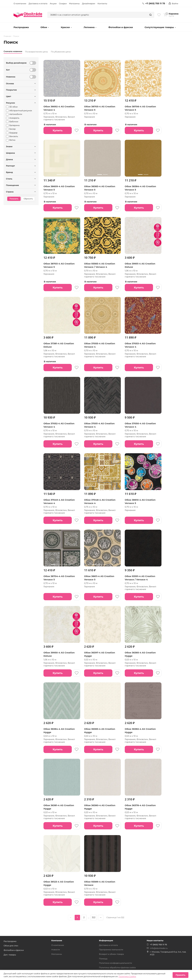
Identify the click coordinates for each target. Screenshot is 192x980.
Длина (9, 159)
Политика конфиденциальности (115, 963)
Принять (180, 975)
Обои (45, 27)
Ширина (10, 153)
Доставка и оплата (38, 3)
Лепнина (90, 27)
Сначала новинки (13, 51)
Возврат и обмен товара (111, 954)
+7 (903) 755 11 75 (154, 3)
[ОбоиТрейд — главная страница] (28, 15)
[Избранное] (159, 15)
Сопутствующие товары (160, 27)
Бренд (9, 172)
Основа (10, 83)
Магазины (74, 3)
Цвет (9, 96)
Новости (56, 950)
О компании (20, 3)
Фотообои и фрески (121, 27)
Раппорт (10, 166)
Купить (58, 130)
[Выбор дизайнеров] (33, 63)
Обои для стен (11, 946)
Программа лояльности (111, 950)
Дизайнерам (89, 3)
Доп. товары (10, 955)
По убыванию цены (61, 52)
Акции (53, 3)
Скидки (63, 3)
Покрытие (11, 90)
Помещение (12, 185)
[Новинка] (33, 77)
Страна (10, 192)
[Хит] (33, 70)
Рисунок (10, 103)
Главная (7, 36)
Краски (66, 27)
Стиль (9, 179)
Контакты (102, 3)
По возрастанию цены (36, 52)
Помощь (103, 959)
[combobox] (97, 15)
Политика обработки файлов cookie (117, 967)
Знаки (9, 146)
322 (94, 917)
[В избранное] (77, 130)
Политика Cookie (127, 976)
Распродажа (21, 27)
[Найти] (150, 15)
